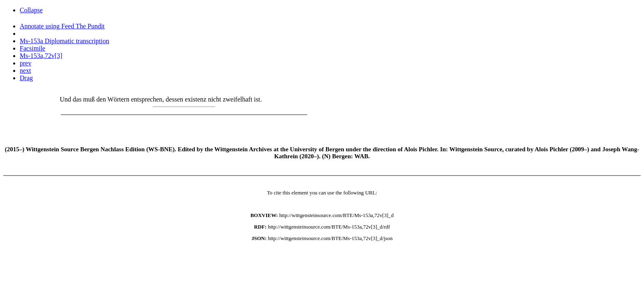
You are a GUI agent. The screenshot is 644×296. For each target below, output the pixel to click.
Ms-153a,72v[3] (41, 56)
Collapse (31, 10)
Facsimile (32, 48)
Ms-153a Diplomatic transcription (64, 41)
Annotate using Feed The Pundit (62, 26)
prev (25, 63)
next (25, 71)
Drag (26, 78)
